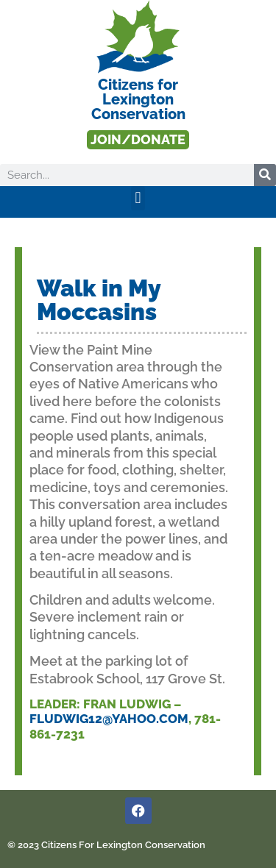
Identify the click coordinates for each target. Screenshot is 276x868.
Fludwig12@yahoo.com (109, 719)
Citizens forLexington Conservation (138, 99)
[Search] (265, 175)
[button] (138, 198)
